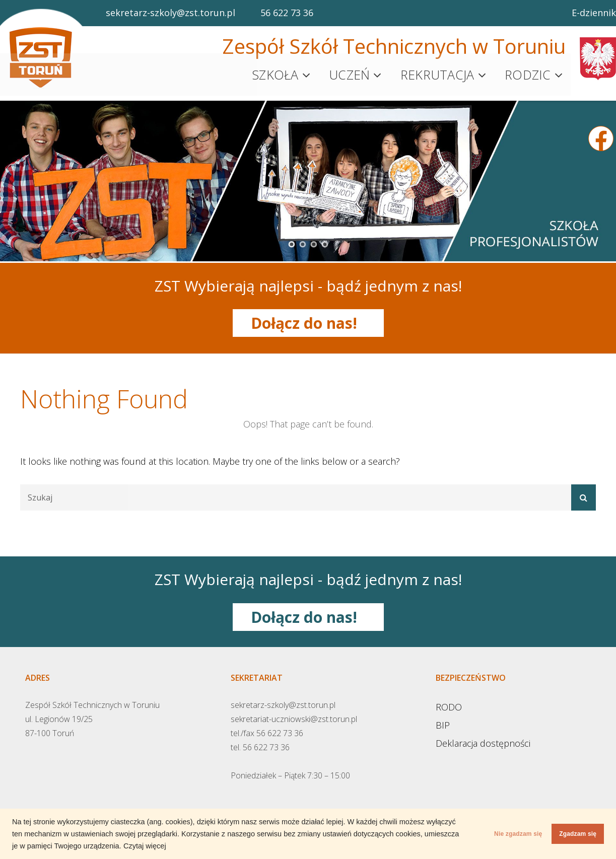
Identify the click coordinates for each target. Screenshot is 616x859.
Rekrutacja (437, 73)
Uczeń (349, 73)
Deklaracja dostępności (483, 740)
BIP (443, 722)
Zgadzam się (568, 834)
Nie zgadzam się (488, 834)
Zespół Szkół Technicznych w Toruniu (394, 46)
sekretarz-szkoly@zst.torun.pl (170, 13)
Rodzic (528, 73)
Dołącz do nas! (308, 319)
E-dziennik (594, 13)
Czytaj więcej (253, 846)
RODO (449, 703)
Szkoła (275, 73)
